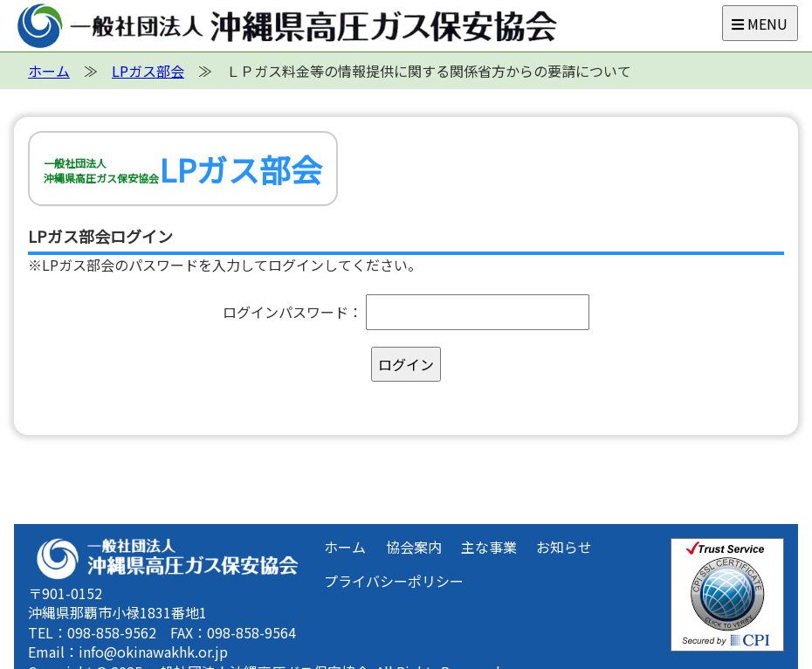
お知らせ (564, 548)
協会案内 (414, 548)
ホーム (345, 548)
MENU (760, 24)
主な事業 (489, 548)
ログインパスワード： (292, 312)
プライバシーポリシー (394, 581)
